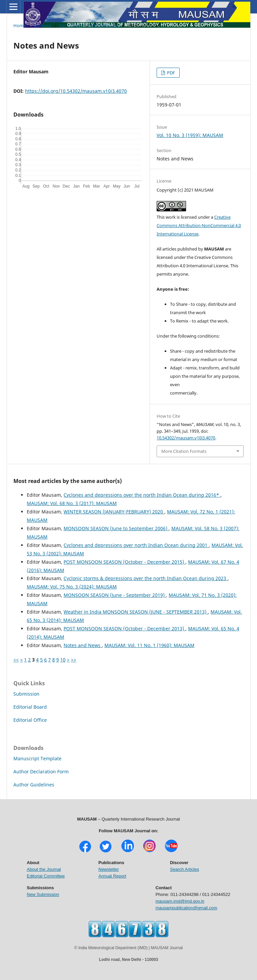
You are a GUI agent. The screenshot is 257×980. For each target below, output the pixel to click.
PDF (170, 73)
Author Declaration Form (41, 772)
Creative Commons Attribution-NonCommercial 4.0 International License (199, 225)
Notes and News (83, 645)
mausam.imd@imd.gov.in (180, 901)
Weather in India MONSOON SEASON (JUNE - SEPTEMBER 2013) (136, 612)
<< (16, 660)
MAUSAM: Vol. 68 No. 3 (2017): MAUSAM (72, 503)
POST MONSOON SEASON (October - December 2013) (124, 628)
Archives (42, 25)
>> (74, 660)
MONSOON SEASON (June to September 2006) (116, 528)
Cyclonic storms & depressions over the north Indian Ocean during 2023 (146, 578)
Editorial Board (30, 707)
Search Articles (185, 869)
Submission (26, 694)
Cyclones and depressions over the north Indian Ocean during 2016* (142, 495)
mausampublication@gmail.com (186, 908)
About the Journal (44, 869)
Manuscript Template (37, 758)
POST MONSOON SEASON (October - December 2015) (124, 562)
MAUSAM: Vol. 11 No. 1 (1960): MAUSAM (149, 645)
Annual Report (112, 876)
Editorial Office (30, 720)
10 (63, 660)
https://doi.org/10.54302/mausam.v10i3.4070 (76, 91)
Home (20, 25)
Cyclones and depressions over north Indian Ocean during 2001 (136, 545)
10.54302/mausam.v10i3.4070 (186, 438)
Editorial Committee (46, 876)
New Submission (43, 894)
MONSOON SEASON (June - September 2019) (115, 595)
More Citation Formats (184, 451)
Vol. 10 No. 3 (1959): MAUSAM (89, 25)
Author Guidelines (34, 785)
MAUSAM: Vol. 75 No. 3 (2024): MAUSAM (72, 587)
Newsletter (109, 869)
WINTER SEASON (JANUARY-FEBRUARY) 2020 (114, 512)
